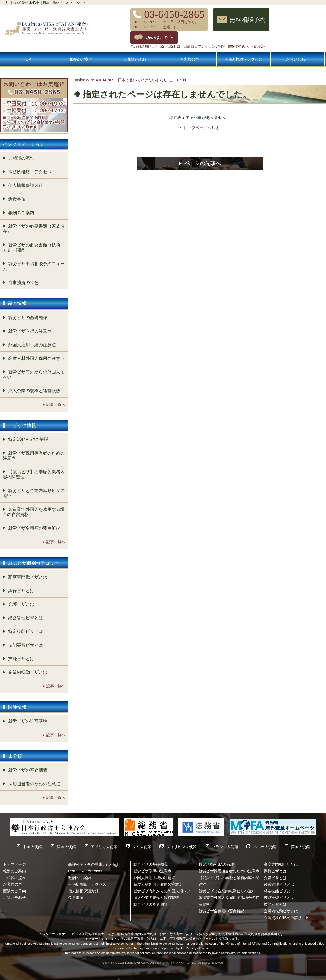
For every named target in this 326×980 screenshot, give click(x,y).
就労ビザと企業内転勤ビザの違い (34, 493)
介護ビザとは (21, 604)
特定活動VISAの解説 (28, 439)
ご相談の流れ (135, 59)
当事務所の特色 (23, 282)
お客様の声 (189, 59)
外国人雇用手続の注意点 (32, 345)
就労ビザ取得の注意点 (30, 331)
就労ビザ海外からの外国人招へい (34, 375)
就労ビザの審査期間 (28, 770)
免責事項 (17, 199)
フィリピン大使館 (181, 847)
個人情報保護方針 (26, 185)
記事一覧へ (56, 404)
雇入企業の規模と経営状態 (34, 391)
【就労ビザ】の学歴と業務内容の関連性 (34, 474)
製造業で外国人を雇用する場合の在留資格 (34, 512)
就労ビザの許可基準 (28, 721)
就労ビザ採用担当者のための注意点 (34, 456)
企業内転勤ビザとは (28, 672)
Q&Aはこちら (159, 37)
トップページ (14, 864)
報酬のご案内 (81, 59)
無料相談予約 (247, 19)
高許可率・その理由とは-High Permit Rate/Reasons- (94, 868)
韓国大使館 (66, 847)
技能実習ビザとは (26, 645)
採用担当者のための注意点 (34, 784)
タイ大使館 (142, 847)
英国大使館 (300, 847)
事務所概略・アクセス (243, 59)
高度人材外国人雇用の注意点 (36, 358)
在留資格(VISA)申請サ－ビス (289, 918)
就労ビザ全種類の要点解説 (34, 528)
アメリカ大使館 (104, 847)
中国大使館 (32, 847)
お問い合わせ (297, 59)
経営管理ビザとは (26, 618)
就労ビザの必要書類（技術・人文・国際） (34, 248)
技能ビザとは (21, 659)
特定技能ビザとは (26, 631)
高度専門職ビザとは (28, 577)
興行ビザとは (21, 591)
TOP (27, 59)
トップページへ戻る (201, 128)
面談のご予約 (14, 891)
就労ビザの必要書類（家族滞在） (34, 229)
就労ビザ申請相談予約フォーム (34, 266)
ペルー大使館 (265, 847)
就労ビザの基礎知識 (28, 318)
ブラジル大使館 (225, 847)
